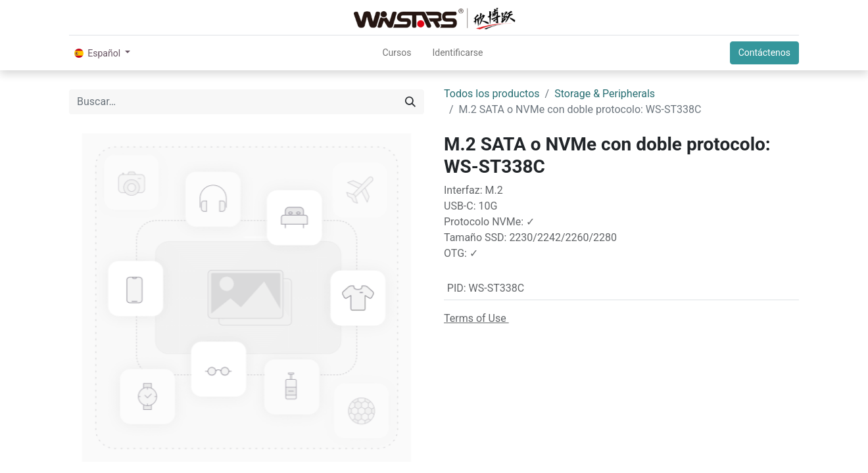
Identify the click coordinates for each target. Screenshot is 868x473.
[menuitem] (397, 53)
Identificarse (457, 53)
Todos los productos (492, 94)
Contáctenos (764, 53)
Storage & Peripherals (605, 94)
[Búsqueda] (410, 102)
